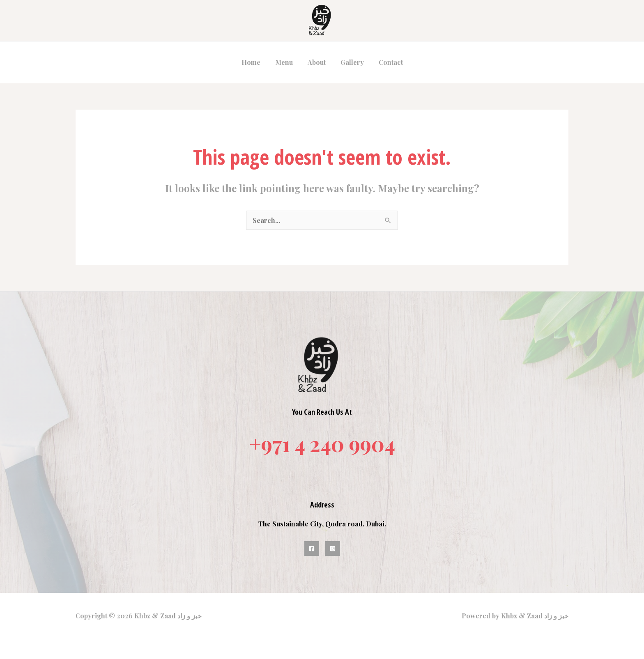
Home (254, 62)
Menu (286, 62)
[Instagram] (333, 549)
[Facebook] (312, 549)
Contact (388, 62)
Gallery (351, 62)
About (317, 62)
